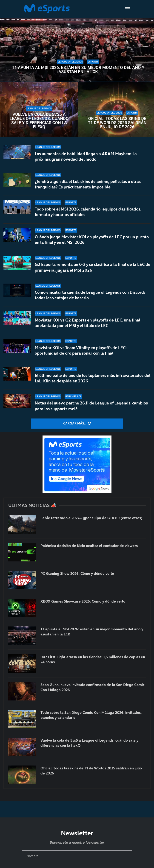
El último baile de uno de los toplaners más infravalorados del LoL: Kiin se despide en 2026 (93, 379)
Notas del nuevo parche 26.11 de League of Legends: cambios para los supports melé (91, 406)
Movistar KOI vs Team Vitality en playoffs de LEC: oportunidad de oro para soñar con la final (81, 351)
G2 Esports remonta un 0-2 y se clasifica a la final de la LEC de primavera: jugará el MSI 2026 (93, 267)
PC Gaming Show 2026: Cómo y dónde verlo (77, 573)
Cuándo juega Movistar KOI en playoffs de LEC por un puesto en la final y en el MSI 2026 (92, 240)
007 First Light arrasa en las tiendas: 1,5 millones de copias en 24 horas (93, 659)
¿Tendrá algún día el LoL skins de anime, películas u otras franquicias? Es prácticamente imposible (88, 184)
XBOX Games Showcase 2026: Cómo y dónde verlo (83, 601)
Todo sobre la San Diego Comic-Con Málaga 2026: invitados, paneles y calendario (91, 715)
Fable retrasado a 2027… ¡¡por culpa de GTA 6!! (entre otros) (91, 518)
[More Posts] (77, 424)
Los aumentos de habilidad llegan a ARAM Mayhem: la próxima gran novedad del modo (86, 156)
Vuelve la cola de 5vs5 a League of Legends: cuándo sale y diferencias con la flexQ (39, 121)
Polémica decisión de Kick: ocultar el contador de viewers (89, 546)
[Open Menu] (128, 9)
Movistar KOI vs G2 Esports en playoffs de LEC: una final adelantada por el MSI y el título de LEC (87, 326)
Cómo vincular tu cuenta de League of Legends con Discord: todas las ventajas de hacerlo (90, 295)
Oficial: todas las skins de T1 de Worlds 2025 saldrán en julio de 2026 (117, 123)
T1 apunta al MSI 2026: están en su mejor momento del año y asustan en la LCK (78, 70)
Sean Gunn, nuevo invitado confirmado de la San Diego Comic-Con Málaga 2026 (93, 687)
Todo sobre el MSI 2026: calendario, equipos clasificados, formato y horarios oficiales (88, 212)
